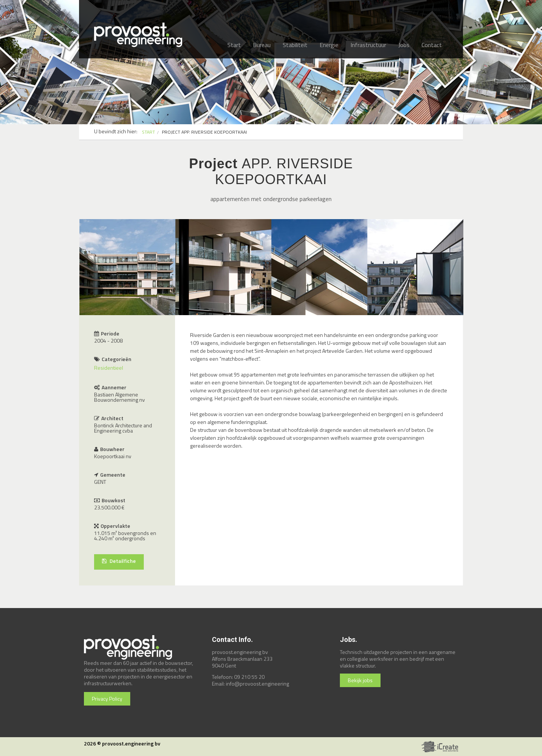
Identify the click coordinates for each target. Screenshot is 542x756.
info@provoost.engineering (257, 684)
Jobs (404, 45)
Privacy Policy (107, 699)
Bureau (262, 45)
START (148, 132)
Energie (329, 45)
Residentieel (109, 368)
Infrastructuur (368, 45)
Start (234, 45)
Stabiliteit (295, 45)
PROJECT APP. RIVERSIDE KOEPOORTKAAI (204, 132)
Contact (432, 45)
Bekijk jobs (360, 680)
